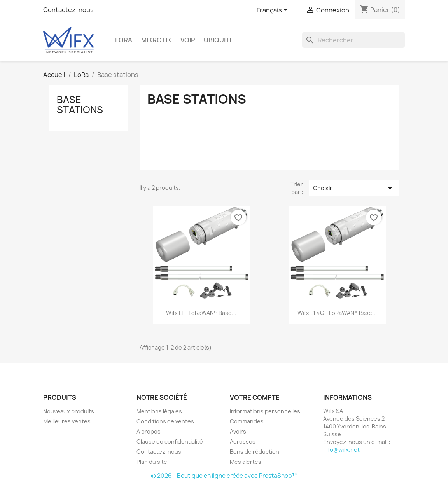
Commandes (247, 421)
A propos (149, 431)
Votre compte (255, 397)
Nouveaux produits (69, 411)
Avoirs (238, 431)
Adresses (243, 441)
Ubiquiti (217, 40)
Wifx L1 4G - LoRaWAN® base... (337, 313)
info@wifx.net (341, 450)
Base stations (80, 105)
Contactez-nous (68, 10)
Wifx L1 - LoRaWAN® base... (201, 313)
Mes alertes (246, 462)
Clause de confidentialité (170, 441)
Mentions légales (159, 411)
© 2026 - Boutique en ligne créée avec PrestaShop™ (224, 476)
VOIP (188, 40)
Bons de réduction (255, 452)
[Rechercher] (353, 40)
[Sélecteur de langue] (273, 10)
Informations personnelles (265, 411)
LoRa (124, 40)
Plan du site (152, 462)
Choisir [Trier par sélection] (354, 188)
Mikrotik (156, 40)
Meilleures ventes (67, 421)
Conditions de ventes (165, 421)
